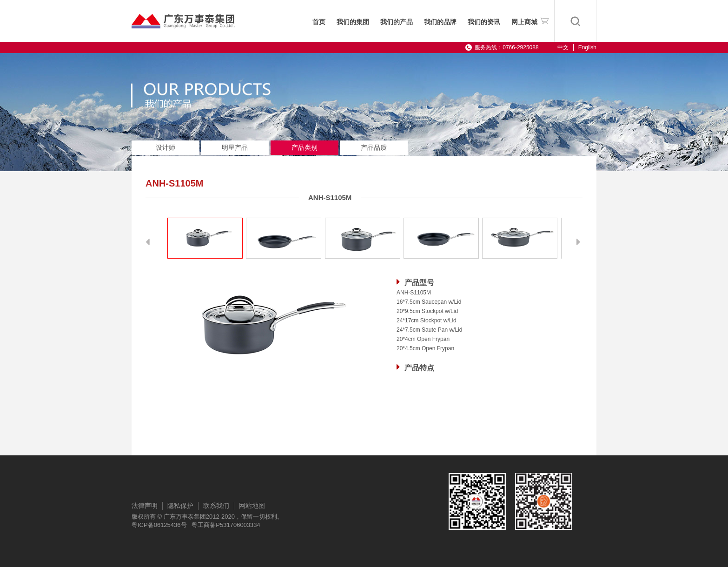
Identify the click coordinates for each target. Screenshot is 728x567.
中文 (563, 47)
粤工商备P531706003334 (226, 525)
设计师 (165, 147)
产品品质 (374, 147)
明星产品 (235, 147)
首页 (319, 22)
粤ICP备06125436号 (159, 525)
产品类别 (304, 147)
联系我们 (216, 506)
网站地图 (252, 506)
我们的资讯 (484, 22)
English (587, 47)
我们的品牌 (440, 22)
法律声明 (145, 506)
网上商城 (530, 20)
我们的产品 (397, 22)
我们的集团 (353, 22)
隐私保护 (180, 506)
